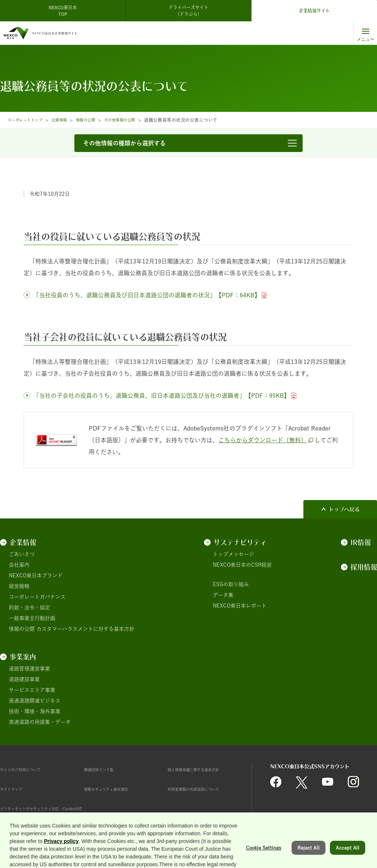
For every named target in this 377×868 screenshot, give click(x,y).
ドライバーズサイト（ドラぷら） (188, 11)
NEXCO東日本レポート (240, 606)
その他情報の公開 (135, 120)
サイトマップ (15, 789)
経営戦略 (19, 586)
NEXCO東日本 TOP (65, 11)
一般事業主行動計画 (32, 618)
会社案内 (19, 565)
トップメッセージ (233, 554)
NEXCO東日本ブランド (36, 575)
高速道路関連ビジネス (35, 701)
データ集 (223, 595)
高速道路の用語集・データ (40, 722)
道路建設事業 (24, 679)
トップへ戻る (344, 509)
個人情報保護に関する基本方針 (204, 769)
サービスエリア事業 (32, 690)
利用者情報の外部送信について (204, 789)
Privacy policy (61, 864)
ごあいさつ (22, 554)
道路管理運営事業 (29, 669)
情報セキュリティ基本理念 (115, 789)
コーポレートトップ (28, 120)
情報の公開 (96, 120)
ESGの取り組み (231, 584)
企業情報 (67, 120)
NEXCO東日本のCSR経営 (242, 565)
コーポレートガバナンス (37, 597)
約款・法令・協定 (29, 607)
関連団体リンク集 (105, 769)
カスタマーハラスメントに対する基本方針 (85, 629)
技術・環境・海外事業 (35, 711)
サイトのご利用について (28, 769)
